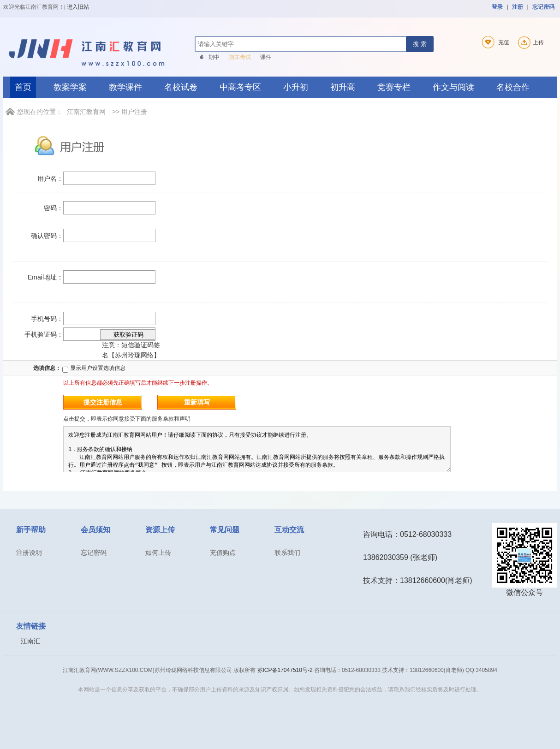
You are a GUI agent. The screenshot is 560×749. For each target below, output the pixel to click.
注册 (518, 7)
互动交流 (289, 530)
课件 (266, 57)
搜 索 (420, 44)
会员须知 (95, 530)
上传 (530, 42)
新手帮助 (31, 530)
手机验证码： (44, 334)
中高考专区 (240, 87)
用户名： (50, 178)
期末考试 (240, 57)
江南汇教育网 (86, 112)
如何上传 (158, 553)
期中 (214, 57)
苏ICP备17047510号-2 (285, 670)
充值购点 (223, 553)
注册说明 (29, 553)
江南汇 (30, 641)
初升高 (343, 87)
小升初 (296, 87)
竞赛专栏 (394, 87)
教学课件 (125, 87)
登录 (497, 7)
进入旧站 (78, 7)
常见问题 (225, 530)
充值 (494, 42)
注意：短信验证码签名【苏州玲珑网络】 (130, 344)
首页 (23, 87)
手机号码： (47, 319)
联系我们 (287, 553)
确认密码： (47, 236)
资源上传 (160, 530)
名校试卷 (181, 87)
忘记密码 (543, 7)
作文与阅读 (453, 87)
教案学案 (70, 87)
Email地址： (45, 277)
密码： (54, 208)
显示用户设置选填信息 (94, 368)
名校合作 (513, 87)
